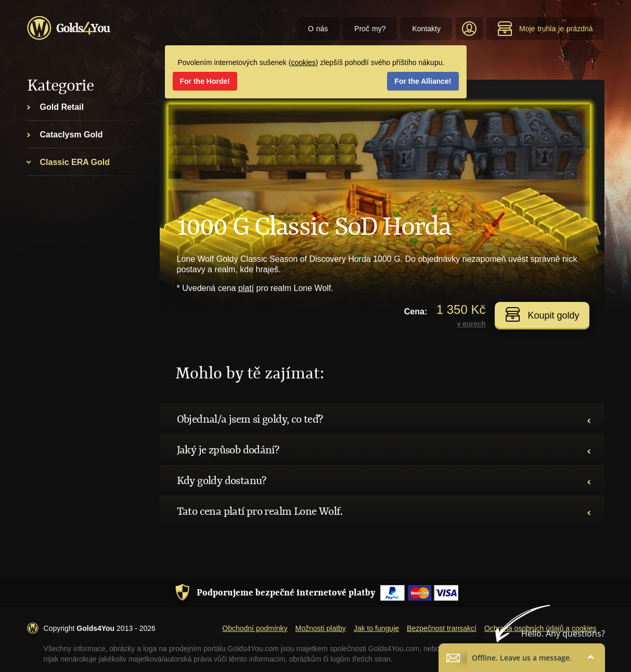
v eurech (471, 324)
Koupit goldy (542, 314)
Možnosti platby (321, 628)
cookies (303, 62)
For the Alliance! (423, 81)
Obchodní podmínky (255, 628)
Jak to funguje (376, 628)
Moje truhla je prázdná (545, 29)
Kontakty (426, 29)
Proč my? (370, 29)
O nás (318, 29)
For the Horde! (205, 81)
